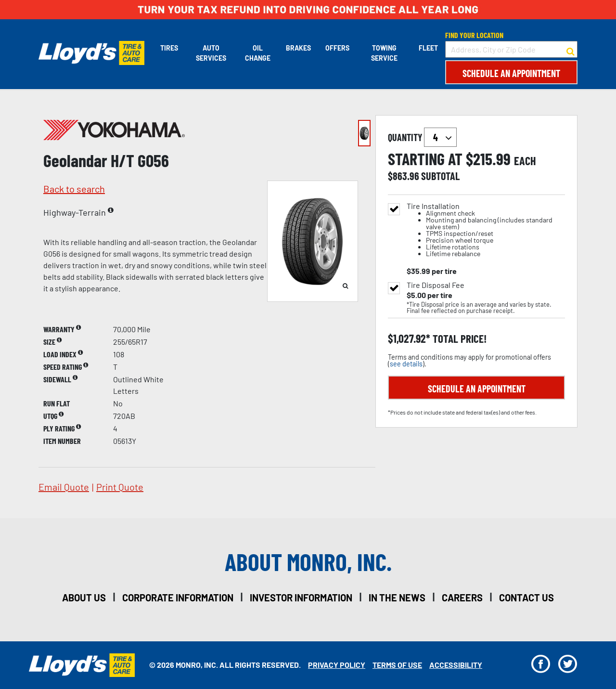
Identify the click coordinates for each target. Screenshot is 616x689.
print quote (120, 487)
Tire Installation (486, 230)
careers (462, 598)
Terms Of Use (397, 665)
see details (406, 364)
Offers (337, 48)
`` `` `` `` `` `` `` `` (440, 137)
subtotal (440, 176)
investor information (301, 598)
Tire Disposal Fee (436, 285)
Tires (169, 48)
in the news (397, 598)
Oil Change (258, 53)
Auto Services (211, 53)
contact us (526, 598)
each (525, 161)
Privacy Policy (337, 665)
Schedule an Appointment (511, 73)
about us (84, 598)
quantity (422, 137)
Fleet (428, 48)
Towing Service (384, 53)
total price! (458, 339)
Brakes (298, 48)
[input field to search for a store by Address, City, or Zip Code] (511, 49)
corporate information (178, 598)
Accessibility (456, 665)
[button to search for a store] (571, 50)
